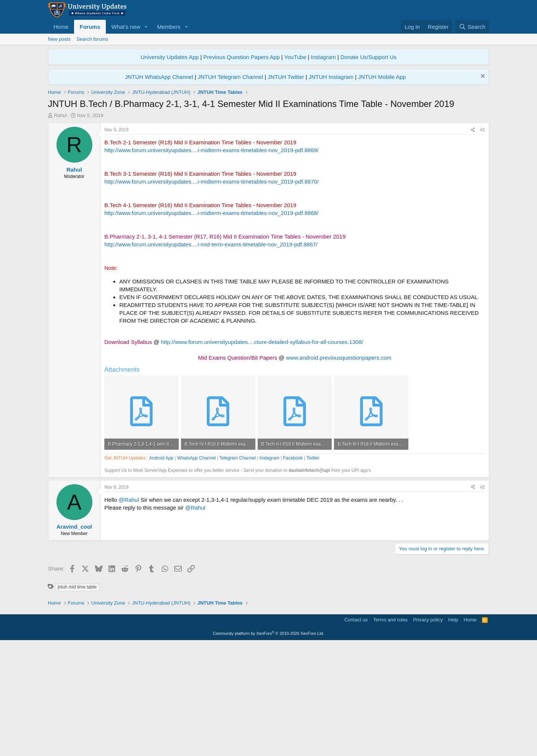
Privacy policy (428, 732)
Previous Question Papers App (242, 57)
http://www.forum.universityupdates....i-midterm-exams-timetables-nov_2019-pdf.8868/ (211, 325)
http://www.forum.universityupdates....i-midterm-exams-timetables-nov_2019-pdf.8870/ (211, 294)
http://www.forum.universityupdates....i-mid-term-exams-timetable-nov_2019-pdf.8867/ (211, 357)
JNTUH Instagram (331, 77)
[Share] (473, 242)
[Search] (472, 27)
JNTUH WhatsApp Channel (159, 77)
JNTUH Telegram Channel (231, 77)
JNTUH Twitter (286, 77)
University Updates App (170, 57)
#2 (483, 599)
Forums (90, 27)
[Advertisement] (268, 179)
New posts (59, 39)
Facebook (293, 570)
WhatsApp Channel (197, 570)
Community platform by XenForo (268, 746)
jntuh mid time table (77, 699)
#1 (483, 242)
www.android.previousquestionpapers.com (339, 470)
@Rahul (129, 612)
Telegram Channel (238, 570)
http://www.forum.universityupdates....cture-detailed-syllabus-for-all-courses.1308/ (262, 454)
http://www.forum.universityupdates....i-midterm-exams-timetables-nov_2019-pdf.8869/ (211, 262)
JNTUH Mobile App (382, 77)
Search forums (93, 39)
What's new (126, 27)
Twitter (313, 570)
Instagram (323, 57)
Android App (161, 570)
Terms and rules (390, 732)
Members (169, 27)
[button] (146, 27)
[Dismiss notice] (482, 77)
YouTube (295, 57)
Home (61, 27)
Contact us (356, 732)
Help (453, 732)
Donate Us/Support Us (368, 57)
